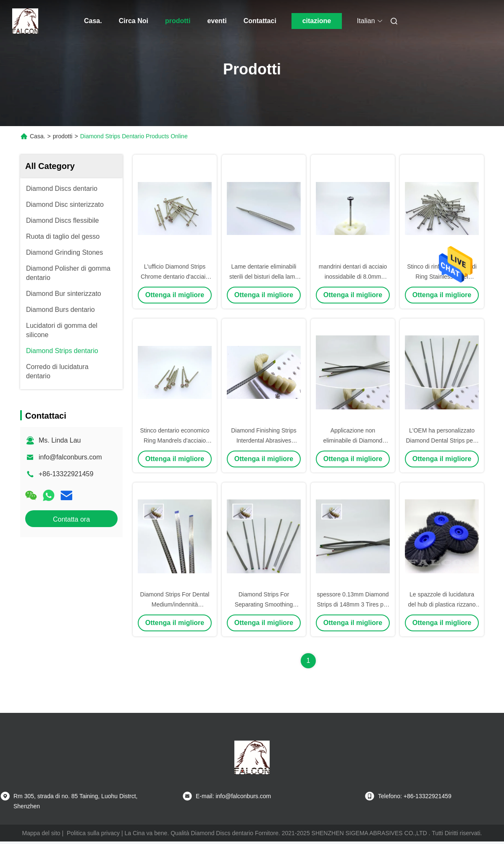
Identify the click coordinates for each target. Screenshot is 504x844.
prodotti (178, 21)
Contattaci (260, 21)
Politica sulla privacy (93, 833)
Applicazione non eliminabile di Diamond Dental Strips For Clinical (353, 440)
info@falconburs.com (70, 457)
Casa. (93, 21)
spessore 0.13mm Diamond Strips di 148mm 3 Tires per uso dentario (353, 604)
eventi (217, 21)
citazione (317, 21)
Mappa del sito (41, 833)
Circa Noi (134, 21)
